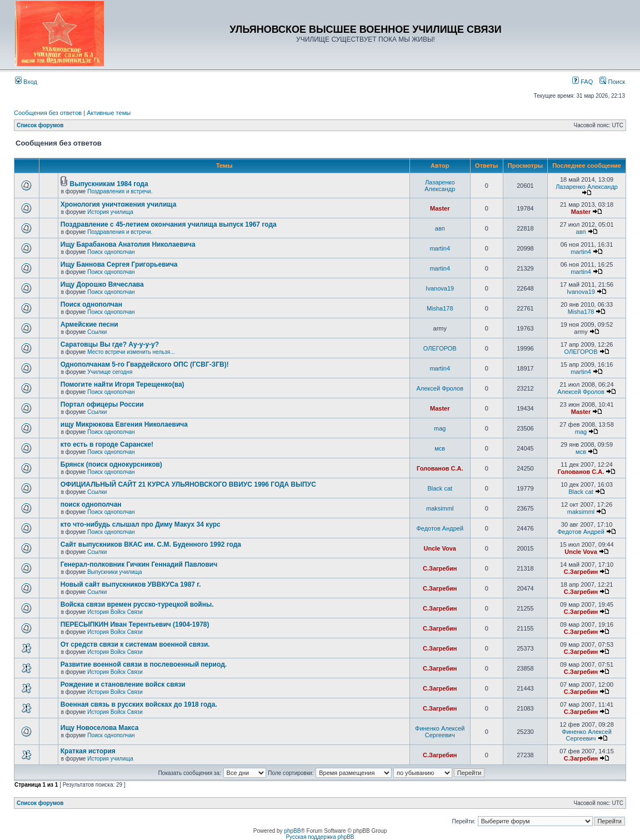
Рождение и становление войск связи (123, 684)
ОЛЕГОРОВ (440, 348)
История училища (110, 212)
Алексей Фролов (440, 388)
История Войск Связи (115, 612)
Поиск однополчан (111, 252)
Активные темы (109, 113)
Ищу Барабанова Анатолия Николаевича (128, 244)
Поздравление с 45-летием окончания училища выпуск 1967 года (169, 224)
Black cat (440, 488)
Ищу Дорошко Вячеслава (102, 284)
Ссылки (97, 332)
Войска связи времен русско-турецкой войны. (137, 604)
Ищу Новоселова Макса (100, 728)
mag (440, 428)
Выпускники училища (114, 572)
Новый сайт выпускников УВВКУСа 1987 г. (131, 584)
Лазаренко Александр (440, 186)
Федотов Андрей (440, 528)
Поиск (612, 82)
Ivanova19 (440, 288)
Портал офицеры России (102, 404)
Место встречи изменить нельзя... (131, 352)
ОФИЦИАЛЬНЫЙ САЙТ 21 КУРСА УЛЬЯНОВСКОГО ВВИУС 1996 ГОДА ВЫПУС (188, 484)
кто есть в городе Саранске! (107, 444)
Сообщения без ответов (48, 113)
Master (440, 208)
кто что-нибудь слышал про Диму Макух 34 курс (141, 524)
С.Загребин (440, 568)
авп (440, 228)
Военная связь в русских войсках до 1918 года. (139, 704)
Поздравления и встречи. (120, 191)
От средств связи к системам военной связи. (135, 644)
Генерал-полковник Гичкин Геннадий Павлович (139, 564)
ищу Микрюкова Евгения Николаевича (124, 424)
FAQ (582, 82)
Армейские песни (89, 324)
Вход (26, 82)
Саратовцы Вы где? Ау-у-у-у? (110, 344)
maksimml (440, 508)
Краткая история (88, 751)
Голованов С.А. (440, 468)
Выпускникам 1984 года (109, 184)
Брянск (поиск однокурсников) (111, 464)
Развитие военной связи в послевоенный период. (144, 664)
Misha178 (440, 308)
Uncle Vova (440, 548)
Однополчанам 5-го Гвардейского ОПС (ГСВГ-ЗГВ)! (145, 364)
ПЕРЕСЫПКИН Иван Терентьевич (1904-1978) (135, 624)
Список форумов (40, 125)
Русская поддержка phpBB (320, 837)
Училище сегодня (110, 372)
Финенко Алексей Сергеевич (440, 732)
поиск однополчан (91, 504)
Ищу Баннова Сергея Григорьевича (119, 264)
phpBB (292, 831)
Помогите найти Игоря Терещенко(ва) (122, 384)
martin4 (440, 248)
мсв (440, 448)
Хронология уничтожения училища (119, 204)
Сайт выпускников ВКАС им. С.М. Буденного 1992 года (151, 544)
